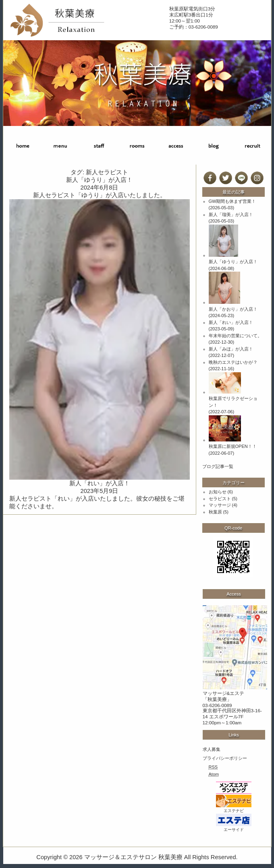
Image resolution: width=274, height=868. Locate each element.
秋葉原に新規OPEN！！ (233, 446)
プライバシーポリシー (225, 758)
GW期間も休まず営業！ (232, 201)
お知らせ (218, 492)
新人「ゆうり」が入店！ (99, 180)
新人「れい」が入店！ (100, 483)
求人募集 (212, 749)
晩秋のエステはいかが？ (233, 362)
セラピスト (220, 499)
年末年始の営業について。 (235, 336)
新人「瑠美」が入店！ (231, 214)
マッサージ (220, 505)
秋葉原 (215, 512)
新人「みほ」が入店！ (231, 349)
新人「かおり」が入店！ (233, 309)
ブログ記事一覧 (218, 466)
